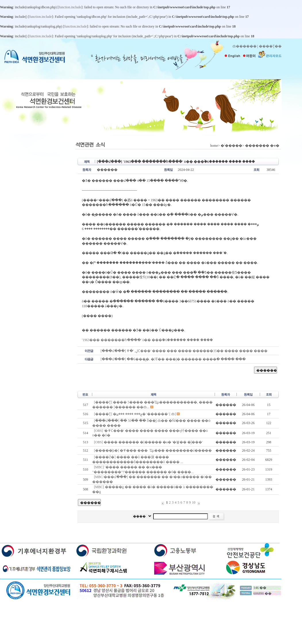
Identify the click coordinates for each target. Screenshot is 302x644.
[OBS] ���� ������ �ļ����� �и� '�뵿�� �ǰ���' (148, 442)
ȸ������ (245, 46)
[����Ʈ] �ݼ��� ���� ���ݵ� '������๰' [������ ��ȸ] (135, 414)
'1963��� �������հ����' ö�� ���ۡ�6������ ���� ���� (147, 340)
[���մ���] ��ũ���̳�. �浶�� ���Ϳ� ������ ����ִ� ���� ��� (173, 359)
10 (194, 502)
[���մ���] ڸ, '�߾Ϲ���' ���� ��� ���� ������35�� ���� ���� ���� (184, 351)
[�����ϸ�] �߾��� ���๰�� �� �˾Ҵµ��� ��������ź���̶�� (153, 450)
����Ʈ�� (270, 46)
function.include (70, 7)
